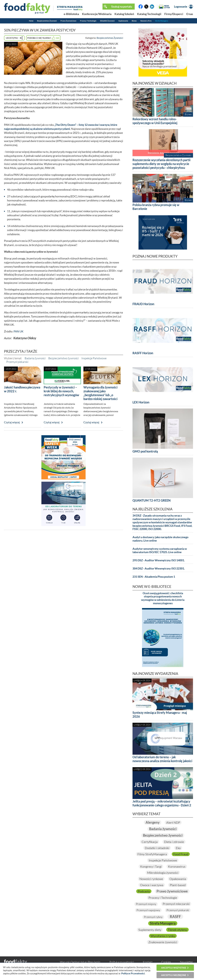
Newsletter (186, 962)
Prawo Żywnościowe (68, 21)
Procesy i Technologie (88, 21)
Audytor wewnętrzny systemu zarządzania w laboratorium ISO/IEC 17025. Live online (160, 550)
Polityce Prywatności (133, 973)
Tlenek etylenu (177, 930)
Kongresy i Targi (151, 866)
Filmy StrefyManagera (152, 854)
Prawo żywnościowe (172, 891)
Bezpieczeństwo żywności (63, 358)
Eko (178, 848)
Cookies (166, 962)
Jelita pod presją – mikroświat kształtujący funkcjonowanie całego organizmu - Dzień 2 (162, 803)
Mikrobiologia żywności (163, 873)
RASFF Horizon (143, 353)
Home (31, 21)
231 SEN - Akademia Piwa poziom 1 (154, 577)
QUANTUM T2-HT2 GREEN (152, 500)
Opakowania (123, 21)
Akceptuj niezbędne (174, 975)
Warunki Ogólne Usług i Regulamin (80, 962)
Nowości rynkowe (151, 879)
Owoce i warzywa (152, 885)
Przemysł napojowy (148, 910)
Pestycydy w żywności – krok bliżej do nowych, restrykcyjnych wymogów (61, 391)
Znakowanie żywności (163, 942)
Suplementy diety (150, 930)
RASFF (175, 916)
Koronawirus (177, 866)
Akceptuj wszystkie (174, 968)
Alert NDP (173, 822)
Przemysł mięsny (146, 904)
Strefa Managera (162, 21)
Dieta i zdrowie (174, 842)
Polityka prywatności (122, 962)
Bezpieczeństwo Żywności (47, 21)
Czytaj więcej (12, 422)
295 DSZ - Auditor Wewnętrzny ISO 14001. (159, 560)
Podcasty (144, 891)
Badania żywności (35, 358)
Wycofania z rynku (163, 936)
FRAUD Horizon (143, 304)
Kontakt (148, 962)
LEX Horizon (141, 402)
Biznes (134, 21)
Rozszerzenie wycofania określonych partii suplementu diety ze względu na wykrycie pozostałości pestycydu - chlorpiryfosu (161, 164)
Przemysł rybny (153, 917)
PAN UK (18, 331)
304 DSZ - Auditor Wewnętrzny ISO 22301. (159, 568)
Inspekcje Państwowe (94, 358)
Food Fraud (181, 854)
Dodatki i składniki (157, 848)
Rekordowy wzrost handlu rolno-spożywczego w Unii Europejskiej (155, 121)
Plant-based (178, 885)
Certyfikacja (150, 842)
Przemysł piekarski (17, 362)
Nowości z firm (146, 21)
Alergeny (153, 822)
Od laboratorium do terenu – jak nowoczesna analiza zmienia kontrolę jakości (162, 759)
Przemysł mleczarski (176, 904)
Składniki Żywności (107, 21)
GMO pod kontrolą (145, 451)
